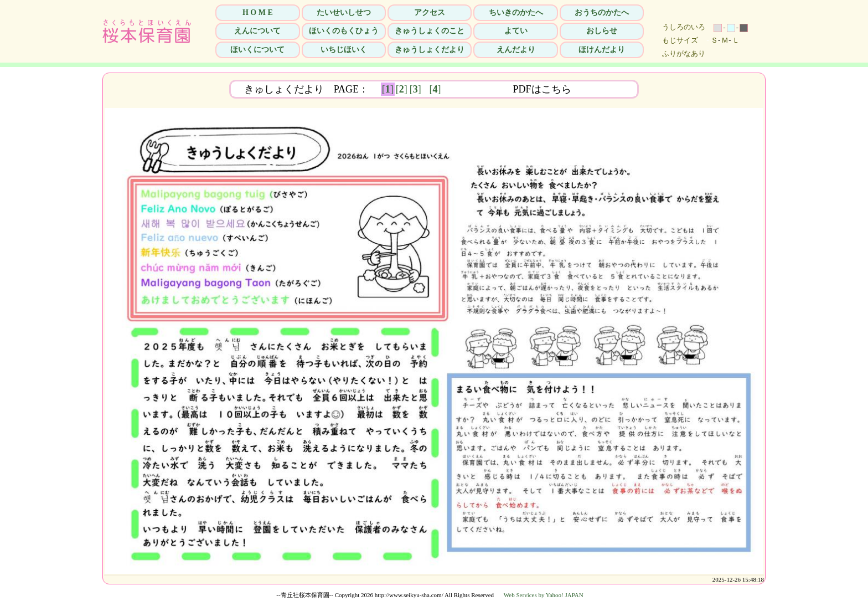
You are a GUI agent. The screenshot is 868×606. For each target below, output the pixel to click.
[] (388, 89)
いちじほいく (344, 50)
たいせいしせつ (344, 12)
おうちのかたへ (602, 12)
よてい (516, 31)
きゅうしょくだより (430, 50)
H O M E (258, 12)
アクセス (430, 12)
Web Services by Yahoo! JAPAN (544, 595)
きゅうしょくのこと (430, 31)
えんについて (257, 31)
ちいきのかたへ (516, 12)
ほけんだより (602, 50)
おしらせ (602, 31)
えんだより (516, 50)
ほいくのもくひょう (344, 31)
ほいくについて (257, 50)
